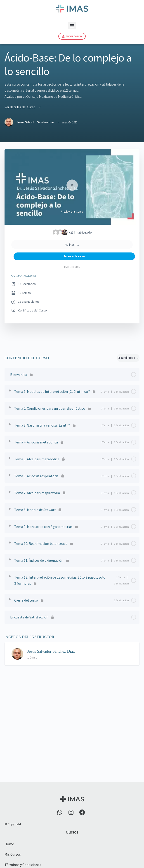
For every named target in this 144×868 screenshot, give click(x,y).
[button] (72, 25)
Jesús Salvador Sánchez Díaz (51, 651)
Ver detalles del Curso (23, 107)
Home (9, 844)
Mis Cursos (13, 854)
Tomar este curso (74, 256)
